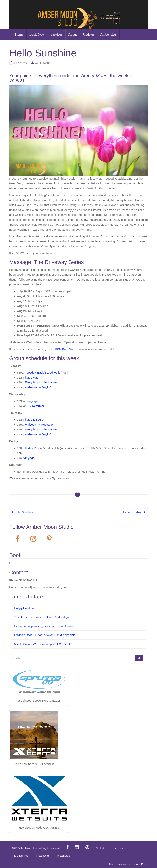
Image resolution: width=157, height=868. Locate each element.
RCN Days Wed (65, 349)
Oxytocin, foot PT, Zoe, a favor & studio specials (45, 635)
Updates (89, 34)
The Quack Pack (21, 856)
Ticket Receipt (43, 856)
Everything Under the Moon (43, 382)
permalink (63, 479)
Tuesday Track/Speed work (42, 373)
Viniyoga (32, 401)
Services (56, 34)
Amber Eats (108, 34)
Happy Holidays (24, 608)
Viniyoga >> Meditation (40, 425)
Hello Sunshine (23, 512)
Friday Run (32, 448)
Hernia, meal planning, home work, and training (44, 626)
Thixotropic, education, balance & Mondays (42, 617)
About (73, 34)
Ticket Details (63, 856)
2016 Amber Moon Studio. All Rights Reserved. (36, 848)
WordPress (142, 864)
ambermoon (43, 63)
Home (19, 34)
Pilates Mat (30, 378)
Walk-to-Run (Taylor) (38, 387)
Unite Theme (116, 864)
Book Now (37, 34)
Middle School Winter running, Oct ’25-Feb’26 (43, 644)
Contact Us (102, 848)
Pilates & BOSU (33, 420)
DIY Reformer (35, 406)
